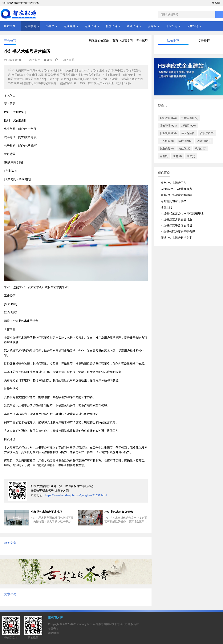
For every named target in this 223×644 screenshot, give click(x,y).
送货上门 (166, 207)
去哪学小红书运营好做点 (176, 189)
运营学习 (30, 26)
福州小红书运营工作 (174, 183)
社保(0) (191, 156)
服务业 (152, 26)
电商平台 (91, 26)
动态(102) (201, 148)
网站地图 (53, 633)
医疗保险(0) (185, 141)
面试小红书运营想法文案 (176, 238)
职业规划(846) (168, 133)
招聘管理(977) (190, 118)
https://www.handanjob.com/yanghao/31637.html (76, 495)
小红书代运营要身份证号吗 (178, 232)
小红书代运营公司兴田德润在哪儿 (182, 213)
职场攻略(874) (168, 118)
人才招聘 (193, 26)
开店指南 (172, 26)
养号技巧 (142, 40)
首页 (115, 40)
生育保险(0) (188, 133)
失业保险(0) (167, 148)
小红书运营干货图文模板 (176, 226)
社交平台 (111, 26)
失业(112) (184, 148)
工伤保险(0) (167, 141)
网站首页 (10, 26)
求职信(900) (189, 126)
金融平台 (132, 26)
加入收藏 (69, 60)
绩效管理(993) (168, 126)
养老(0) (164, 156)
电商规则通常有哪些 (174, 201)
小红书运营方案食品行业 (176, 219)
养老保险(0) (204, 141)
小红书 (50, 26)
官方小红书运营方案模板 (176, 195)
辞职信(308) (207, 133)
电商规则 (70, 26)
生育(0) (177, 156)
